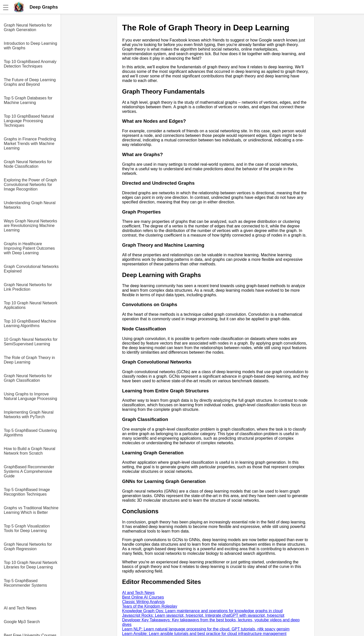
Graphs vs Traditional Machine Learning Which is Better (31, 510)
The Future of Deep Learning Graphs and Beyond (30, 82)
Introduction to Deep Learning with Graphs (30, 46)
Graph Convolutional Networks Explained (31, 269)
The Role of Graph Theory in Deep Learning (29, 360)
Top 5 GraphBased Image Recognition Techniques (27, 492)
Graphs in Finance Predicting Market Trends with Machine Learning (30, 144)
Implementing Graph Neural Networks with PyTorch (29, 415)
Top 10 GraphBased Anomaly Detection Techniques (30, 64)
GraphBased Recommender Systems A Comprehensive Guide (29, 471)
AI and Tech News (20, 608)
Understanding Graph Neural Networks (30, 205)
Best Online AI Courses (143, 597)
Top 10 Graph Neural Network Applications (31, 305)
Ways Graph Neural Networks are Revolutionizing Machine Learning (30, 226)
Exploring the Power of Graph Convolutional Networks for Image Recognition (30, 185)
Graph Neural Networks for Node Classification (28, 164)
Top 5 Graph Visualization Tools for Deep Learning (27, 528)
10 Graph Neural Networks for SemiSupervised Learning (31, 342)
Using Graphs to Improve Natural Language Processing (30, 396)
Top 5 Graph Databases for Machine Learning (28, 100)
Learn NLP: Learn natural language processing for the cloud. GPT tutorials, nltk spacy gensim (206, 629)
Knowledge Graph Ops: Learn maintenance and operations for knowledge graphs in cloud (202, 611)
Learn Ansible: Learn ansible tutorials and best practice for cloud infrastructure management (204, 634)
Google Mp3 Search (22, 622)
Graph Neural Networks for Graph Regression (28, 547)
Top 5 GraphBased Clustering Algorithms (30, 433)
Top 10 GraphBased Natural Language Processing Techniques (29, 121)
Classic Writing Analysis (143, 602)
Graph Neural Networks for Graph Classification (28, 378)
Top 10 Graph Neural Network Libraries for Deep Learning (31, 565)
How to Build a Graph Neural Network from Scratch (30, 451)
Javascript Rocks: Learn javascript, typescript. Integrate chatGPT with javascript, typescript (203, 615)
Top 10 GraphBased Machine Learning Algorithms (30, 323)
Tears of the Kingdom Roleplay (150, 606)
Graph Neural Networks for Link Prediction (28, 287)
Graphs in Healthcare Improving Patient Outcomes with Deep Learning (29, 248)
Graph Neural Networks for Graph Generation (28, 27)
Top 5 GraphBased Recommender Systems (25, 583)
